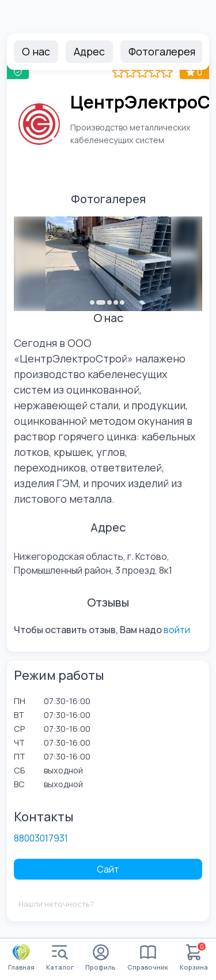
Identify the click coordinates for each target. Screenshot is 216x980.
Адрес (89, 51)
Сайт (108, 869)
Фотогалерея (162, 51)
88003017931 (41, 838)
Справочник (148, 958)
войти (177, 630)
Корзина (194, 958)
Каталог (60, 958)
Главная (21, 957)
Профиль (101, 958)
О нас (36, 51)
